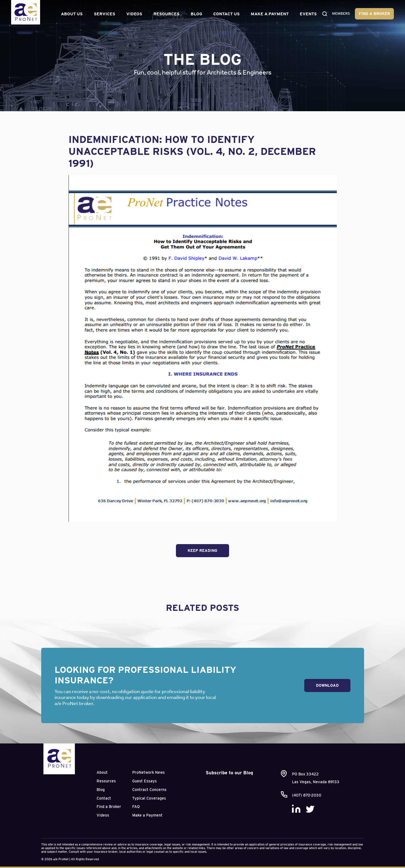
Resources (166, 14)
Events (307, 14)
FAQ (136, 807)
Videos (133, 14)
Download (327, 685)
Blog (196, 14)
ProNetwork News (148, 772)
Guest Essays (144, 781)
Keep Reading (202, 550)
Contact (104, 798)
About (102, 772)
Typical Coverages (149, 798)
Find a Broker (374, 14)
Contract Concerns (149, 790)
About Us (71, 14)
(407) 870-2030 (307, 795)
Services (104, 14)
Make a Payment (269, 14)
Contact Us (226, 14)
